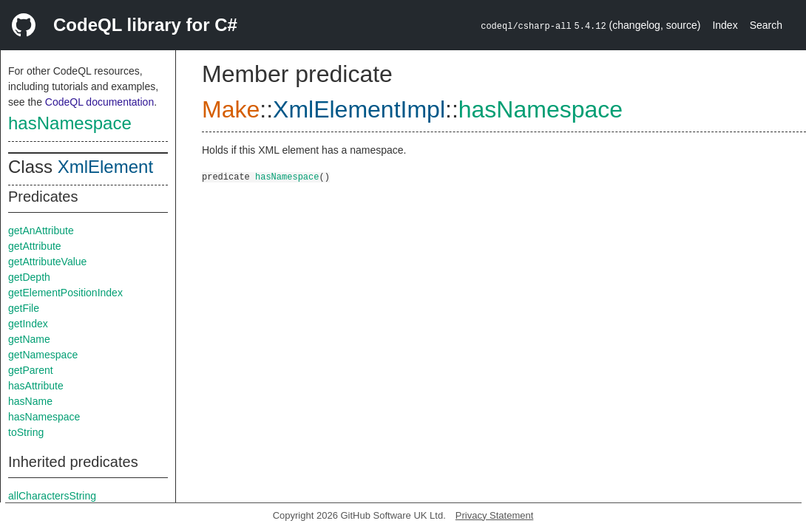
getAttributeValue (47, 262)
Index (725, 25)
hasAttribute (36, 386)
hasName (30, 401)
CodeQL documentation (99, 102)
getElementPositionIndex (65, 293)
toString (26, 432)
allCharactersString (52, 496)
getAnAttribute (41, 231)
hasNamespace (70, 123)
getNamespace (43, 355)
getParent (31, 370)
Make (231, 109)
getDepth (29, 277)
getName (29, 339)
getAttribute (35, 246)
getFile (24, 308)
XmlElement (105, 167)
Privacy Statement (495, 515)
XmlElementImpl (359, 109)
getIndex (28, 324)
